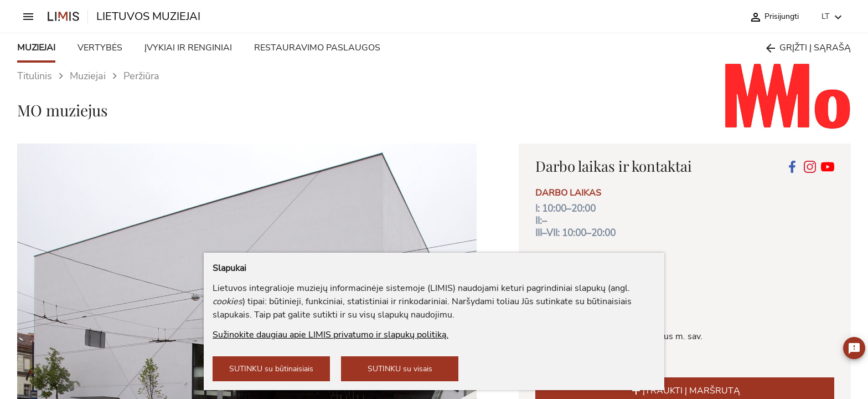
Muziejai (88, 76)
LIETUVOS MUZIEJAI (148, 17)
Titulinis (35, 76)
